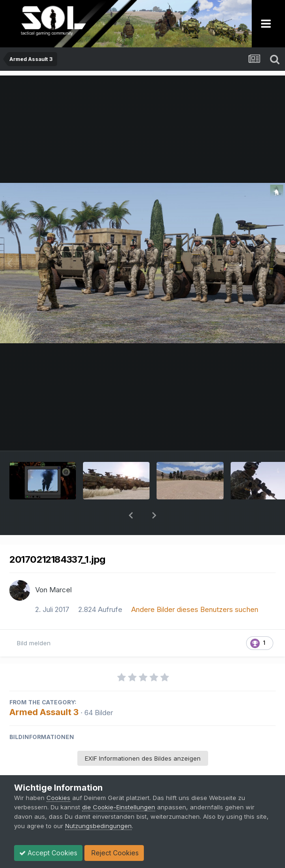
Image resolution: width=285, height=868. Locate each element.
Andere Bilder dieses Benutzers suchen (195, 585)
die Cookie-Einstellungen (119, 807)
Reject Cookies (114, 853)
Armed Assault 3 (44, 688)
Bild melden (34, 619)
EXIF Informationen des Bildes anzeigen (143, 734)
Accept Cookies (48, 853)
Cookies (58, 798)
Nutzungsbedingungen (98, 826)
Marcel (60, 565)
